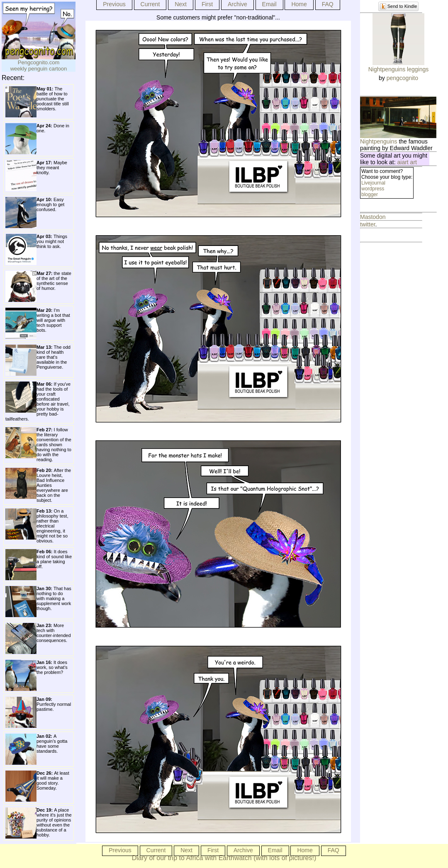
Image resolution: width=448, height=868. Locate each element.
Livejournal (373, 183)
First (207, 4)
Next (181, 4)
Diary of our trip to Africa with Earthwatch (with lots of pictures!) (224, 858)
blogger (370, 195)
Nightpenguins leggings (399, 69)
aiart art (407, 162)
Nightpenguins (379, 141)
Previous (114, 4)
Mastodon (373, 217)
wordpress (373, 189)
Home (299, 4)
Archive (237, 4)
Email (269, 4)
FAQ (328, 4)
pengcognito (402, 78)
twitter (368, 224)
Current (150, 4)
